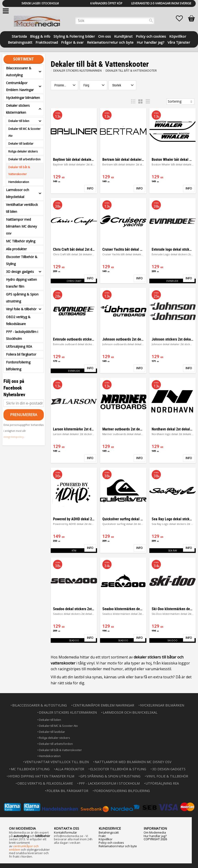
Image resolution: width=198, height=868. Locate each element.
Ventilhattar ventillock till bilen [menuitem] (22, 208)
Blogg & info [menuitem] (40, 36)
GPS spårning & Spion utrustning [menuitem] (22, 298)
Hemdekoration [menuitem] (19, 182)
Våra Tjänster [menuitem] (179, 42)
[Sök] (151, 21)
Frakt (102, 836)
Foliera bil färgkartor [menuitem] (21, 354)
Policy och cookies (111, 843)
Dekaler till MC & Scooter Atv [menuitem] (24, 132)
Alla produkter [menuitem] (16, 249)
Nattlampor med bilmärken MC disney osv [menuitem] (21, 226)
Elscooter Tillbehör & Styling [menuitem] (22, 260)
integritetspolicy (14, 437)
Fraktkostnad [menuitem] (47, 42)
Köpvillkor (106, 839)
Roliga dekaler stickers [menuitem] (23, 151)
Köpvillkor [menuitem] (178, 36)
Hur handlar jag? (155, 836)
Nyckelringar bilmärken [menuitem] (23, 98)
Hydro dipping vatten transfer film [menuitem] (21, 283)
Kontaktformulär (65, 832)
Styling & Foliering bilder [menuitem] (74, 36)
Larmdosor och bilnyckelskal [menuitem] (18, 193)
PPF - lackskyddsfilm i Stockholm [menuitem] (22, 335)
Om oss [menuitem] (105, 36)
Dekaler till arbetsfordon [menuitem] (24, 159)
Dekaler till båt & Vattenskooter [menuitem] (19, 171)
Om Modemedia (155, 832)
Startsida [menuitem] (19, 36)
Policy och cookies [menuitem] (151, 36)
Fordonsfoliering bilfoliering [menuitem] (18, 366)
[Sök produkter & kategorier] (115, 21)
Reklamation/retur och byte (118, 846)
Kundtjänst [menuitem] (123, 36)
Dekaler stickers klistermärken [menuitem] (18, 109)
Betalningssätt (109, 832)
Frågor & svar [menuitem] (72, 42)
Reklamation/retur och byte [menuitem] (110, 42)
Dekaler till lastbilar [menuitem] (21, 144)
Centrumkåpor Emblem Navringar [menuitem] (20, 86)
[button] (182, 18)
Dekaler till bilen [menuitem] (19, 121)
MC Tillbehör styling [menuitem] (21, 241)
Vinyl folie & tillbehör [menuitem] (21, 309)
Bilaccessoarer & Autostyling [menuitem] (19, 72)
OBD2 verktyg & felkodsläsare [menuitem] (18, 320)
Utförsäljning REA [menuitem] (19, 346)
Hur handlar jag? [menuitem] (151, 42)
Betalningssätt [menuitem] (20, 42)
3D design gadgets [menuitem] (20, 272)
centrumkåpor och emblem (24, 848)
